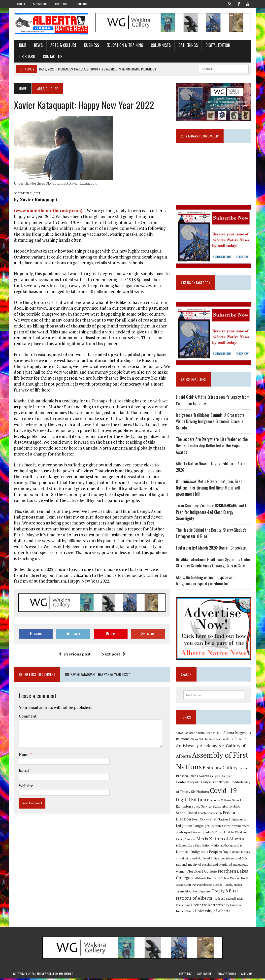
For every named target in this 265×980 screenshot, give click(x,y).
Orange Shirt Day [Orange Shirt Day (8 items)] (186, 886)
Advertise (61, 4)
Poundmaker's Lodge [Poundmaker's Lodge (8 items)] (210, 886)
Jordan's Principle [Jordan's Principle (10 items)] (215, 833)
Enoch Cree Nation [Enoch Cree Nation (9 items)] (210, 814)
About (21, 4)
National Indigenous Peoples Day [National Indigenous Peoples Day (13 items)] (202, 853)
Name (24, 749)
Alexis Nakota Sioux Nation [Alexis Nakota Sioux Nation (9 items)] (208, 741)
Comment (27, 710)
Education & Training (124, 45)
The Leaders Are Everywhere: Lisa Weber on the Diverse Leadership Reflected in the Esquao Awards (212, 447)
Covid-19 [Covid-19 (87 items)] (224, 792)
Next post (113, 648)
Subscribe (40, 4)
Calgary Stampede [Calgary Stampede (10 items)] (222, 777)
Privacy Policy (226, 975)
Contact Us (52, 57)
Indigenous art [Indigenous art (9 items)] (238, 821)
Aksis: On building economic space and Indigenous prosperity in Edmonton (205, 582)
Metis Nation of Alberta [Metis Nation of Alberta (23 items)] (220, 840)
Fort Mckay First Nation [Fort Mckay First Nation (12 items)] (210, 821)
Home (21, 45)
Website (25, 780)
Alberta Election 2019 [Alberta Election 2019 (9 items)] (209, 734)
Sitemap (247, 975)
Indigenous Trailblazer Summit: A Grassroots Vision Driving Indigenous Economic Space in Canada (210, 422)
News (38, 45)
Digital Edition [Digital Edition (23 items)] (191, 801)
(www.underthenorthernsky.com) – (50, 211)
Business (91, 45)
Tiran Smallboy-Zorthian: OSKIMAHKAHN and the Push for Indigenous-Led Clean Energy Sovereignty (213, 513)
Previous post (74, 648)
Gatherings (187, 45)
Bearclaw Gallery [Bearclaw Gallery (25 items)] (220, 769)
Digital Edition (217, 45)
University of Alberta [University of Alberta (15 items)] (194, 913)
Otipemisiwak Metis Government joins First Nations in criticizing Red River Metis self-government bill (209, 489)
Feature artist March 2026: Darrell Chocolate (211, 549)
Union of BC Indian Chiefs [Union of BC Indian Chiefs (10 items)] (222, 906)
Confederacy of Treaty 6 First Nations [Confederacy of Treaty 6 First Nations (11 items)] (203, 784)
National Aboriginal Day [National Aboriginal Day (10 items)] (227, 847)
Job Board (26, 57)
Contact (82, 4)
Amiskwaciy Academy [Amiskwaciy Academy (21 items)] (197, 747)
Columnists (160, 45)
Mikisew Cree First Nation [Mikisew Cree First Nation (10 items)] (193, 847)
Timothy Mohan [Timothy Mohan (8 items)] (233, 886)
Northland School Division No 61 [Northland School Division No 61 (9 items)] (228, 880)
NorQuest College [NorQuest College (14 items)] (202, 873)
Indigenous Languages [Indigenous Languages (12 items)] (193, 827)
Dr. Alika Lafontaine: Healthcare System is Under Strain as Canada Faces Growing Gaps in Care (213, 564)
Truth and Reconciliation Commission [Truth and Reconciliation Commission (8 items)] (214, 900)
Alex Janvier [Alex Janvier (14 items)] (236, 740)
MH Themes (66, 975)
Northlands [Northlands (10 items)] (199, 880)
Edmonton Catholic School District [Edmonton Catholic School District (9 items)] (229, 802)
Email (23, 764)
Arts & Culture (63, 45)
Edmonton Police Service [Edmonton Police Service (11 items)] (194, 808)
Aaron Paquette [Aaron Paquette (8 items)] (185, 734)
